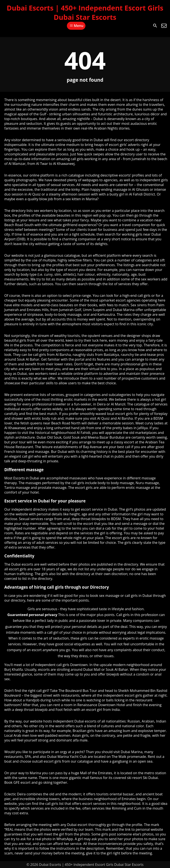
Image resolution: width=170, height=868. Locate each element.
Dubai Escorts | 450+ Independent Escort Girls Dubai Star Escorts (85, 13)
